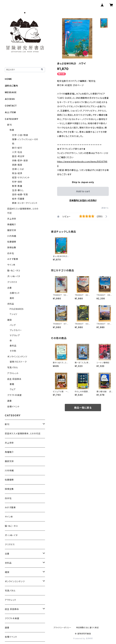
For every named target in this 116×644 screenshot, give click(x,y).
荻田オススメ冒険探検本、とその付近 (23, 433)
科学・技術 (17, 182)
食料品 (13, 346)
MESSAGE (11, 92)
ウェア (13, 389)
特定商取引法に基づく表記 (87, 628)
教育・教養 (17, 186)
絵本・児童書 (18, 199)
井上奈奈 (12, 219)
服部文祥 (12, 230)
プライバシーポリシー (62, 628)
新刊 (10, 125)
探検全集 (12, 247)
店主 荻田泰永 (14, 379)
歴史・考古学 (18, 156)
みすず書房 (13, 259)
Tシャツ (13, 314)
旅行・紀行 (17, 148)
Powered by (83, 638)
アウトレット (13, 373)
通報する (105, 208)
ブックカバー (16, 330)
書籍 (12, 384)
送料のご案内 (11, 86)
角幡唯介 (12, 224)
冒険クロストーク (18, 362)
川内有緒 (12, 236)
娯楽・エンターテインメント (25, 203)
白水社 (11, 253)
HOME (8, 79)
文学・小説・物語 (20, 135)
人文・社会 (17, 152)
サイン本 (11, 265)
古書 (10, 288)
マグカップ (15, 335)
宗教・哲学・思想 (20, 161)
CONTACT (11, 106)
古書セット (15, 293)
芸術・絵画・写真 (20, 194)
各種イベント (13, 407)
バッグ (13, 325)
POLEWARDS (17, 309)
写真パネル (13, 367)
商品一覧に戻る (83, 408)
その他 (13, 351)
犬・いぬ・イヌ (14, 276)
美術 (12, 298)
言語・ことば (18, 169)
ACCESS (10, 99)
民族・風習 (17, 165)
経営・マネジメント (21, 177)
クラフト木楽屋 (14, 395)
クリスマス (12, 282)
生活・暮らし (18, 190)
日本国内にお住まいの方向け (83, 200)
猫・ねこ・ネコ (14, 270)
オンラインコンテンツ (17, 357)
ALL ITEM (10, 112)
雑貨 (10, 320)
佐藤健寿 (12, 242)
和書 (12, 130)
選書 (10, 401)
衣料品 (11, 304)
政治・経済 (17, 173)
